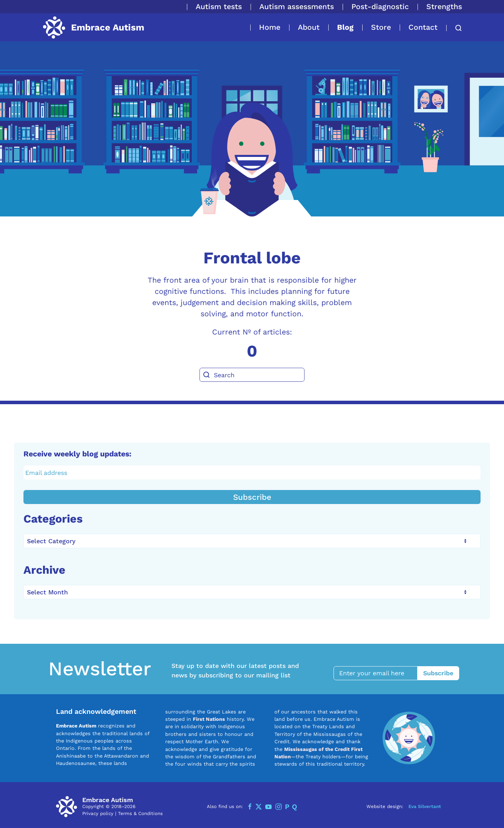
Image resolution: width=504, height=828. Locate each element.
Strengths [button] (444, 6)
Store (381, 27)
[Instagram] (279, 806)
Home (270, 27)
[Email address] (252, 472)
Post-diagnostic (380, 6)
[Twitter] (259, 806)
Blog (345, 27)
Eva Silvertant (425, 806)
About (309, 27)
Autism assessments (297, 6)
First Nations (209, 718)
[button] (454, 28)
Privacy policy (98, 813)
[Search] (252, 375)
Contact (423, 27)
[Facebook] (250, 806)
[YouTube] (268, 806)
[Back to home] (93, 27)
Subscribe (252, 497)
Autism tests (219, 6)
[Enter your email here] (379, 672)
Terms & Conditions (140, 813)
